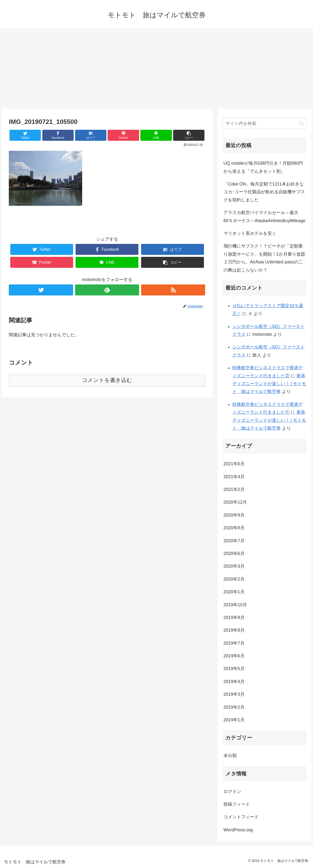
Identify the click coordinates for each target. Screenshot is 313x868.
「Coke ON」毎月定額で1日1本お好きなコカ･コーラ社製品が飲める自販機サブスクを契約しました (264, 192)
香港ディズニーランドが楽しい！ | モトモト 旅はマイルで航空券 (269, 384)
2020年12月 (235, 502)
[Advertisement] (156, 69)
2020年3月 (234, 566)
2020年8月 (234, 528)
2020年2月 (234, 579)
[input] (265, 124)
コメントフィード (241, 817)
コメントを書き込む (107, 380)
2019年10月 (235, 605)
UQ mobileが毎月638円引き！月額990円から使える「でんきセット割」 (263, 167)
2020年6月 (234, 553)
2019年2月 (234, 707)
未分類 (230, 756)
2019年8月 (234, 630)
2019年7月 (234, 643)
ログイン (232, 792)
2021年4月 (234, 477)
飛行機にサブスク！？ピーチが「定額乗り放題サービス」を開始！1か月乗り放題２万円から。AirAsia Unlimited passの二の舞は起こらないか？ (264, 258)
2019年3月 (234, 694)
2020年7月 (234, 541)
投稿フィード (237, 804)
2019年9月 (234, 618)
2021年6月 (234, 464)
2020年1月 (234, 592)
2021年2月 (234, 489)
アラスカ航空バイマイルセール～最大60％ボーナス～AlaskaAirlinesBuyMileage (264, 217)
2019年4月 (234, 682)
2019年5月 (234, 669)
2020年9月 (234, 515)
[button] (301, 124)
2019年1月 (234, 720)
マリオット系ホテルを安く (250, 233)
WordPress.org (238, 830)
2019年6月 (234, 656)
